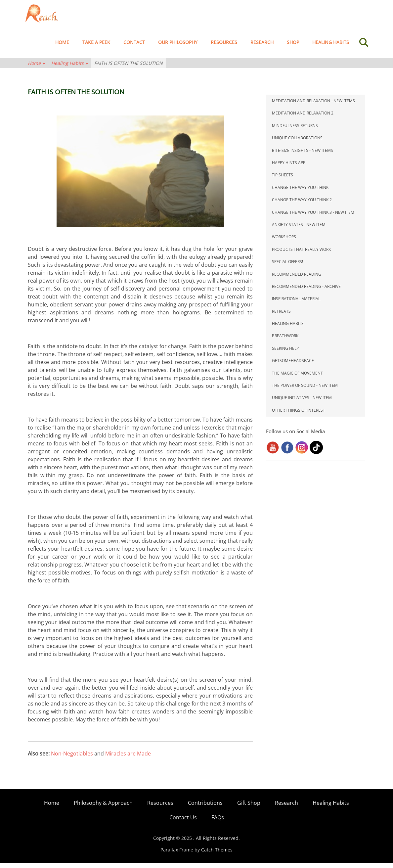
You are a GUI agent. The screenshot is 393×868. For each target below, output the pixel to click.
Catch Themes (217, 855)
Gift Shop (249, 808)
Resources (224, 47)
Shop (293, 47)
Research (262, 47)
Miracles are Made (128, 758)
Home (62, 47)
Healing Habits (331, 47)
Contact (134, 47)
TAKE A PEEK (96, 47)
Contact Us (183, 822)
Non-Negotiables (72, 758)
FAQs (218, 822)
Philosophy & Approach (103, 808)
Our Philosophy (178, 47)
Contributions (205, 808)
